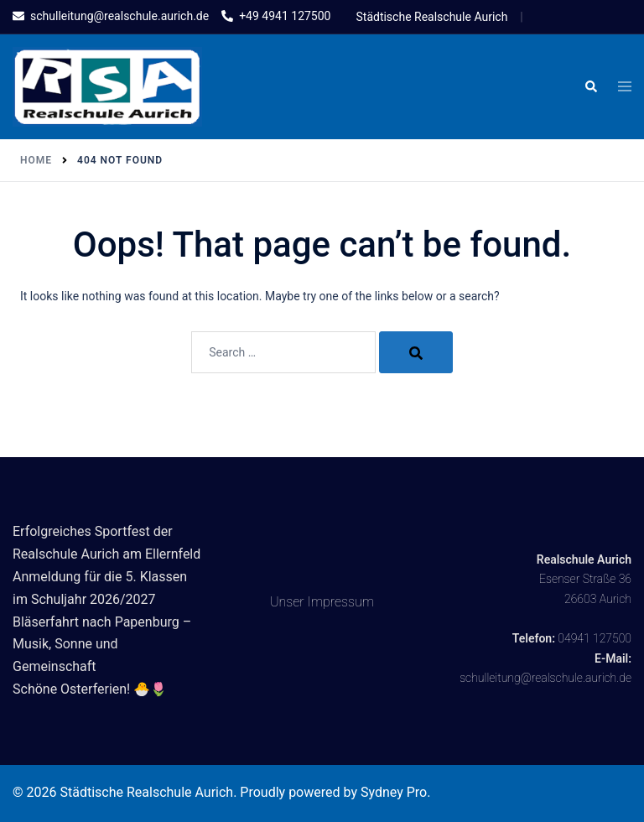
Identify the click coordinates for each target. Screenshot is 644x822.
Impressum (341, 602)
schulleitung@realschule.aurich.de (545, 678)
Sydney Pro (394, 792)
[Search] (416, 352)
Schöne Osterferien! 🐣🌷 (90, 689)
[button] (590, 87)
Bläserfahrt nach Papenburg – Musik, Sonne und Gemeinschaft (102, 645)
